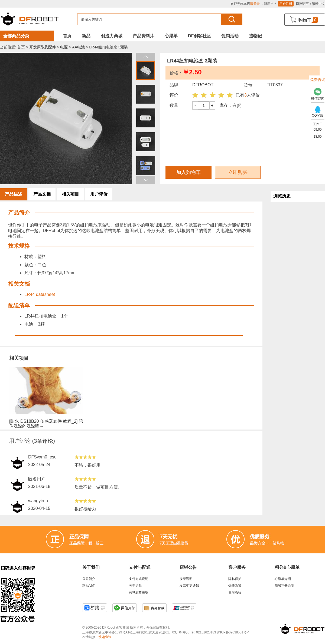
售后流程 (235, 592)
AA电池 (78, 47)
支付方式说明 (139, 579)
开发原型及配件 (43, 47)
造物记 (255, 36)
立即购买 (238, 172)
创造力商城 (112, 36)
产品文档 (42, 194)
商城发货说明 (139, 592)
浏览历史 (282, 196)
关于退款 (135, 586)
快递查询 (105, 637)
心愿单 (171, 36)
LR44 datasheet (40, 294)
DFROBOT (203, 85)
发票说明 (186, 579)
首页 (67, 36)
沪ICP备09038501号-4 (233, 632)
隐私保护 (235, 579)
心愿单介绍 (283, 579)
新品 (86, 36)
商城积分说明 (284, 586)
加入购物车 (188, 172)
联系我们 (89, 586)
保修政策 (235, 586)
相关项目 (70, 194)
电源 (64, 47)
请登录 (255, 4)
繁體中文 (318, 4)
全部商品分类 (16, 36)
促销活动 (230, 36)
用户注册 (286, 4)
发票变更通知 (189, 586)
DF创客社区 (199, 36)
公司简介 (89, 579)
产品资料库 (144, 36)
